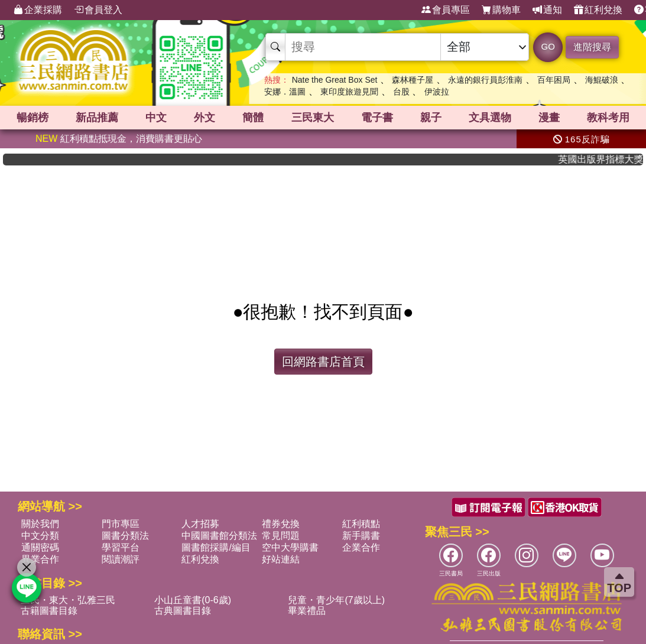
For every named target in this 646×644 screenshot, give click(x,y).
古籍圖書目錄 (49, 611)
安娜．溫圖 (285, 92)
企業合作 (361, 547)
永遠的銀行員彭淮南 (485, 80)
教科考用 (608, 118)
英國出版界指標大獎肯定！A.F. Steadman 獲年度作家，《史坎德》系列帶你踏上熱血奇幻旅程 (607, 159)
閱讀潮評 (121, 559)
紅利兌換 (598, 10)
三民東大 (313, 118)
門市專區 (121, 524)
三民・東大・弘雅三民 (68, 600)
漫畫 (549, 118)
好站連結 (281, 559)
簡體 (253, 118)
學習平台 (121, 547)
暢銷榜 (33, 118)
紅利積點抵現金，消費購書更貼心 (119, 139)
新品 (97, 118)
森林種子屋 (413, 80)
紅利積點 (361, 524)
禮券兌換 (281, 524)
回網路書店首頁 (323, 362)
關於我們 (40, 524)
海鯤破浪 (602, 80)
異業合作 (40, 559)
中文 (156, 118)
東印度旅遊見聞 (349, 92)
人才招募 (200, 524)
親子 (431, 118)
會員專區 (446, 10)
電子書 (377, 118)
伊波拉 (437, 92)
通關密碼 (40, 547)
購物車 (501, 10)
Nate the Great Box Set (335, 80)
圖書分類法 (125, 536)
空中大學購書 (290, 547)
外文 (204, 118)
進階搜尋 (592, 47)
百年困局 (554, 80)
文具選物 (490, 118)
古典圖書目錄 (183, 611)
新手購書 (361, 536)
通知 (547, 10)
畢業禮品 (307, 611)
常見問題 (281, 536)
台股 (401, 92)
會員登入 (98, 10)
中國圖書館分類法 (219, 536)
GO (548, 46)
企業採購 (38, 10)
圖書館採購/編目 (216, 547)
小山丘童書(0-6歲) (193, 600)
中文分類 (40, 536)
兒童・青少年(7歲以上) (336, 600)
